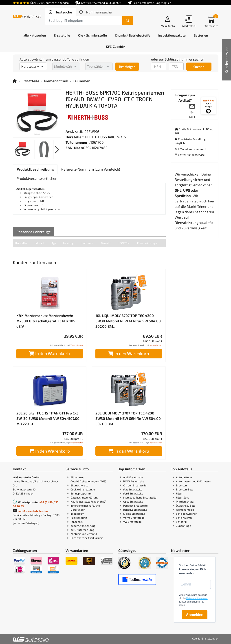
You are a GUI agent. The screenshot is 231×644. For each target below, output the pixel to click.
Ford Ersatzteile (133, 493)
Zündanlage (183, 526)
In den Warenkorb (49, 353)
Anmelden (195, 615)
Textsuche (63, 12)
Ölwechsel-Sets (186, 505)
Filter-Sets (182, 497)
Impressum (77, 514)
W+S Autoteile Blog (82, 530)
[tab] (60, 12)
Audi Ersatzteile (133, 477)
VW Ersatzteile (132, 522)
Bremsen (181, 485)
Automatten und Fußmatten (194, 481)
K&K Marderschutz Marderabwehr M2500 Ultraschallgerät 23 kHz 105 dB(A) (46, 321)
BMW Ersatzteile (134, 481)
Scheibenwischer (186, 514)
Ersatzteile (30, 81)
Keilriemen (81, 81)
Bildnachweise (79, 485)
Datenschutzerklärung (84, 497)
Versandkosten (77, 345)
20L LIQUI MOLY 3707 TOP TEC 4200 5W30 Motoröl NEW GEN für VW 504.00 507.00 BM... (128, 418)
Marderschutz (185, 501)
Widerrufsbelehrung (83, 526)
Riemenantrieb (56, 81)
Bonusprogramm (81, 493)
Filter (179, 493)
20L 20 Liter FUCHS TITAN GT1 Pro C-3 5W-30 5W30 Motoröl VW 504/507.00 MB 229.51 (48, 418)
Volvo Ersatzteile (134, 518)
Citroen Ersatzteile (135, 485)
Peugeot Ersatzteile (135, 505)
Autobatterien (185, 477)
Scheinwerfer (184, 518)
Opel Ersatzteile (133, 501)
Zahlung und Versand (84, 534)
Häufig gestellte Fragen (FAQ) (88, 501)
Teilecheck (77, 522)
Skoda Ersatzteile (134, 514)
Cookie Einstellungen (83, 489)
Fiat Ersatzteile (133, 489)
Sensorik (181, 522)
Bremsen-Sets (185, 489)
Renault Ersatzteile (135, 510)
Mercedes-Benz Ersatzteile (140, 497)
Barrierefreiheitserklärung (87, 538)
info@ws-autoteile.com (33, 511)
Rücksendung (79, 518)
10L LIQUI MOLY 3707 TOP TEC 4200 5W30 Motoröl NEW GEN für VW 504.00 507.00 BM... (128, 321)
